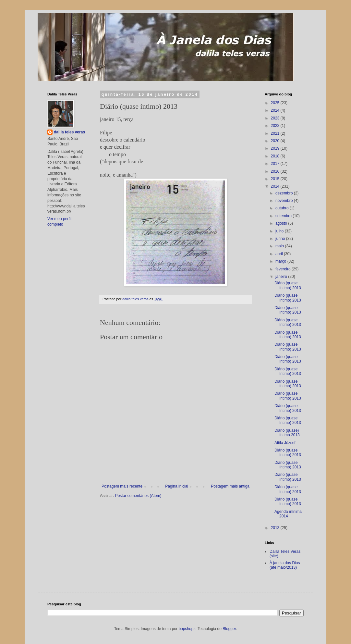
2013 (276, 528)
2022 (276, 126)
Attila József (285, 443)
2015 (276, 179)
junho (281, 239)
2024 (276, 110)
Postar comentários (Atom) (138, 496)
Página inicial (177, 486)
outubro (283, 208)
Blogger (229, 629)
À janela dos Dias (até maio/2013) (285, 565)
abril (280, 254)
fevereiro (284, 269)
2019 (276, 148)
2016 (276, 171)
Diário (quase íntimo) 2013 (288, 285)
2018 (276, 156)
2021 (276, 133)
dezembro (285, 193)
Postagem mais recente (122, 486)
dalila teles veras (69, 132)
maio (280, 246)
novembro (285, 201)
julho (280, 231)
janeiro (282, 277)
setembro (284, 216)
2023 (276, 118)
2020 (276, 141)
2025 (276, 103)
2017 (276, 164)
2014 (276, 186)
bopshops (187, 629)
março (281, 261)
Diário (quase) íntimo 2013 (287, 433)
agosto (282, 223)
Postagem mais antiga (230, 486)
